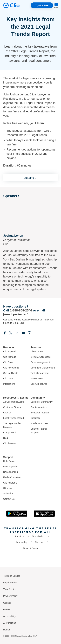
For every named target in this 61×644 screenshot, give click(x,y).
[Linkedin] (17, 333)
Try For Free (42, 5)
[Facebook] (5, 333)
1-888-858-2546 (21, 310)
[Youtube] (23, 333)
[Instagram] (29, 333)
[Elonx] (11, 333)
